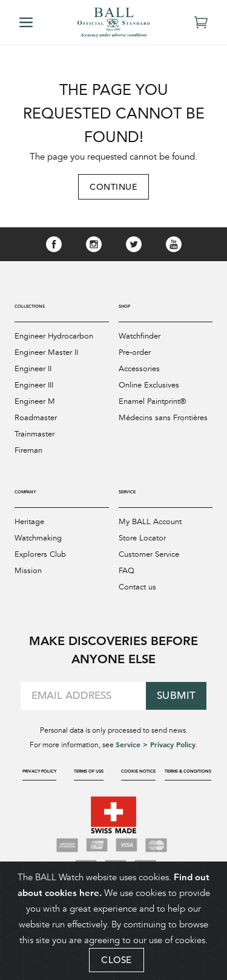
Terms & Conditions (188, 771)
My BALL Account (150, 522)
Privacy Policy (39, 771)
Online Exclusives (149, 385)
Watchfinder (140, 336)
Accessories (139, 369)
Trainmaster (35, 434)
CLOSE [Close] (117, 960)
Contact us (137, 587)
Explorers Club (40, 554)
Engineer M (35, 401)
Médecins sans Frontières (163, 418)
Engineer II (33, 369)
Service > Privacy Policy (156, 744)
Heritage (29, 522)
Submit (176, 696)
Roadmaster (36, 418)
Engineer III (34, 385)
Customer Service (149, 554)
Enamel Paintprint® (152, 401)
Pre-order (135, 352)
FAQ (127, 571)
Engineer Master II (46, 352)
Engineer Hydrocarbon (54, 336)
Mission (28, 571)
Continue (113, 187)
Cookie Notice (138, 771)
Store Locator (142, 538)
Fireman (28, 450)
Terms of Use (89, 771)
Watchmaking (38, 538)
